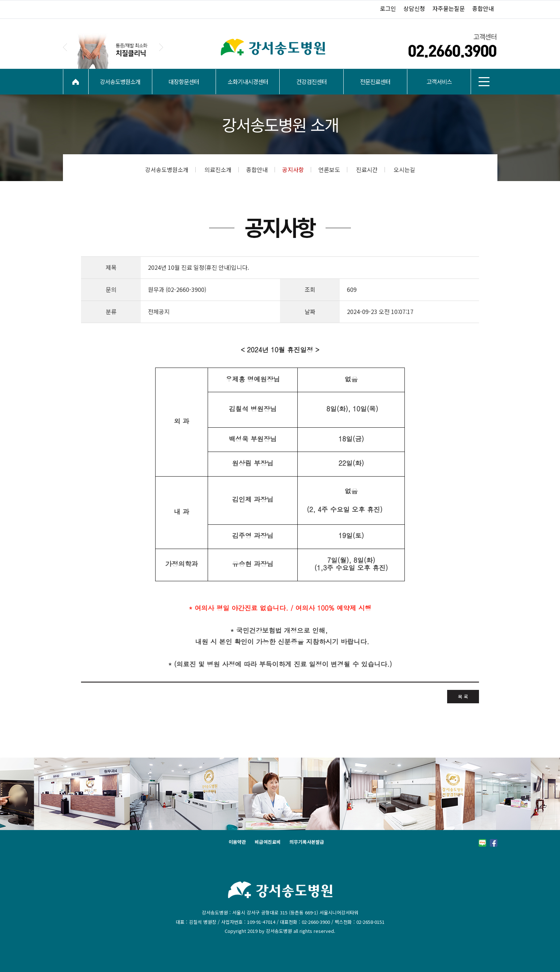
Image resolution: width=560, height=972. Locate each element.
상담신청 (414, 8)
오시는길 (404, 169)
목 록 (463, 697)
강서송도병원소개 (170, 169)
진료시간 (370, 169)
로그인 (388, 8)
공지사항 (297, 169)
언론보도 (333, 169)
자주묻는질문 (449, 8)
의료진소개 (222, 169)
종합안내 (483, 8)
